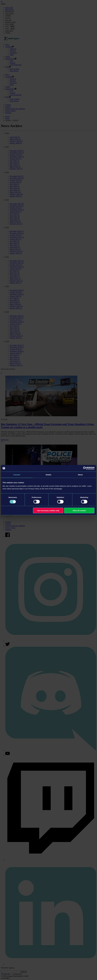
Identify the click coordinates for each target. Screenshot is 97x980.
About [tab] (80, 475)
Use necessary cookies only (48, 511)
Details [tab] (48, 475)
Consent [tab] (17, 475)
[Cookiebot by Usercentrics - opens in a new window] (85, 468)
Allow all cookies (79, 511)
